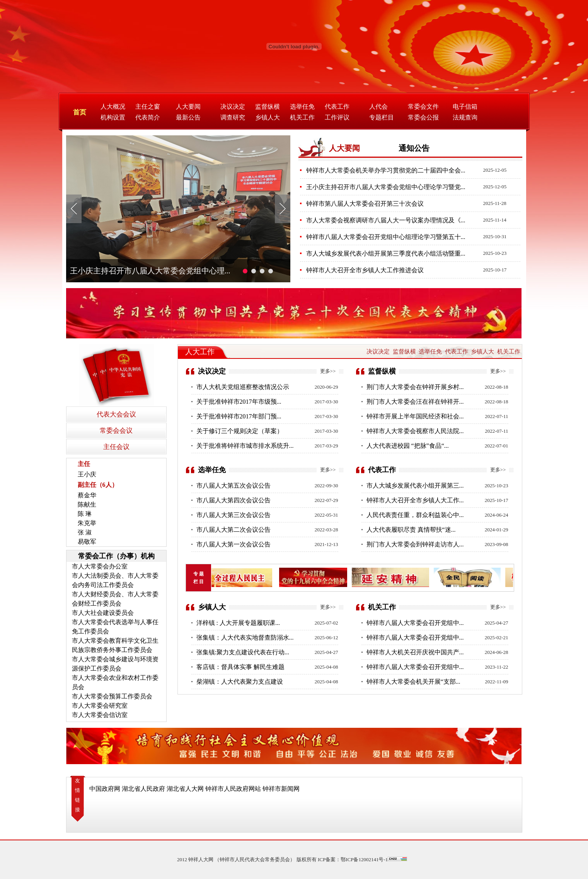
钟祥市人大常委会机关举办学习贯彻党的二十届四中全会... (386, 170)
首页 (80, 112)
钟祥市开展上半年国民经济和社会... (415, 416)
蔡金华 (87, 495)
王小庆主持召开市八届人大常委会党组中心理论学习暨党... (386, 187)
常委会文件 (423, 107)
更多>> (328, 371)
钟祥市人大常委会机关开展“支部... (413, 682)
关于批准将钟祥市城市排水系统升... (245, 446)
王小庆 (87, 474)
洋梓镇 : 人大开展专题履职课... (238, 623)
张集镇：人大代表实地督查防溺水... (245, 637)
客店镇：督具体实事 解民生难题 (240, 667)
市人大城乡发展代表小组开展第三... (415, 486)
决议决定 (233, 107)
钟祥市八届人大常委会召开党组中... (415, 623)
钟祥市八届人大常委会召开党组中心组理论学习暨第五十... (386, 237)
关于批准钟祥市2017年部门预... (239, 416)
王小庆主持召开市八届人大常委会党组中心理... (150, 271)
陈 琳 (85, 514)
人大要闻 (188, 107)
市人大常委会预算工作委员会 (112, 696)
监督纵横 (268, 107)
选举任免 (302, 107)
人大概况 (113, 107)
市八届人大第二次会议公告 (233, 530)
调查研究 (233, 117)
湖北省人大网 (185, 789)
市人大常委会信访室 (100, 715)
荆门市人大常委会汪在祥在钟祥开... (415, 402)
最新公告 (188, 117)
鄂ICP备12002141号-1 (364, 859)
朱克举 (87, 523)
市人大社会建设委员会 (103, 613)
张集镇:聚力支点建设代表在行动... (243, 652)
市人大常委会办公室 (100, 566)
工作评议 (337, 117)
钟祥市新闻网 (281, 789)
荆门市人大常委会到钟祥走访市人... (415, 544)
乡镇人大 (268, 117)
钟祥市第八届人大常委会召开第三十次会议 (365, 204)
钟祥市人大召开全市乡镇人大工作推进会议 (365, 270)
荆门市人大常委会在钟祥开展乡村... (415, 387)
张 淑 (85, 532)
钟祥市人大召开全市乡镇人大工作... (415, 500)
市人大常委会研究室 (100, 706)
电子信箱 (465, 107)
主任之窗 (148, 107)
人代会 (378, 107)
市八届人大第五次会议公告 (233, 486)
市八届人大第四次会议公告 (233, 500)
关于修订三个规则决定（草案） (240, 431)
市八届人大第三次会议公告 (233, 515)
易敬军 (87, 542)
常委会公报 (423, 117)
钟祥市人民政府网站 (233, 789)
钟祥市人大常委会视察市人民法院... (415, 431)
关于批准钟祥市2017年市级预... (239, 402)
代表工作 (337, 107)
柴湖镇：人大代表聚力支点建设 (240, 682)
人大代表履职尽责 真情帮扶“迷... (411, 530)
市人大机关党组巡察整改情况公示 (243, 387)
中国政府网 (105, 789)
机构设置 (113, 117)
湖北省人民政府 (143, 789)
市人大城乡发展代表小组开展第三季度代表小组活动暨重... (386, 253)
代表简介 (148, 117)
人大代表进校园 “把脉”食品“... (408, 446)
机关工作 (302, 117)
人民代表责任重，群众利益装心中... (415, 515)
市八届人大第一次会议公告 (233, 544)
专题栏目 (382, 117)
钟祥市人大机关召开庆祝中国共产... (415, 652)
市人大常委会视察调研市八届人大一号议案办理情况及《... (386, 220)
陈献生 (87, 504)
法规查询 (465, 117)
